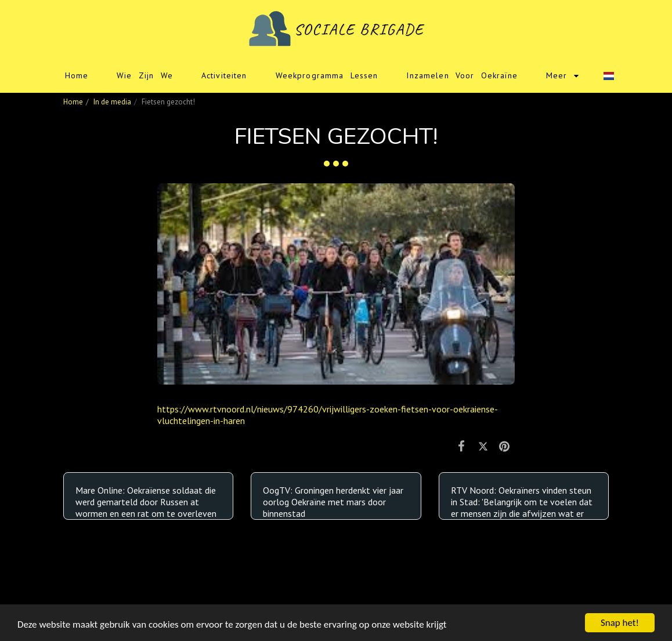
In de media (112, 102)
